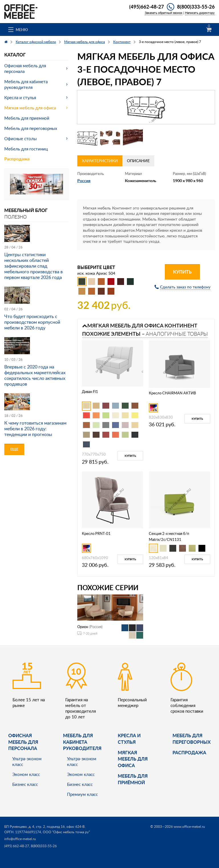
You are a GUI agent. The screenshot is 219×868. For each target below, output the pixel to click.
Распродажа (17, 159)
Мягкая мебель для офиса (30, 108)
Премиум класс (82, 794)
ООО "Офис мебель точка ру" (66, 832)
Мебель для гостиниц (26, 149)
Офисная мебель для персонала (25, 68)
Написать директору (200, 13)
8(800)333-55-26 (196, 7)
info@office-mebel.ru (20, 839)
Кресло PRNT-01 (96, 533)
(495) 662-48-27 (17, 846)
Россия (84, 181)
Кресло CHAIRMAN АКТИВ (172, 393)
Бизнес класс (25, 784)
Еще (14, 449)
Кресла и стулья (20, 97)
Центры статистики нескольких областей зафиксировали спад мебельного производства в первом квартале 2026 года (34, 266)
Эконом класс (26, 774)
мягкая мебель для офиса (133, 759)
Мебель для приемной (27, 118)
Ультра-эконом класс (27, 761)
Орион (83, 627)
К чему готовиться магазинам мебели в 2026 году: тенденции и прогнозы (35, 429)
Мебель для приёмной (133, 779)
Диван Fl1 (90, 392)
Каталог (15, 55)
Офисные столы (21, 138)
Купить (182, 272)
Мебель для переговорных (31, 128)
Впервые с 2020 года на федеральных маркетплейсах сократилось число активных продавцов (35, 375)
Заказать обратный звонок (164, 13)
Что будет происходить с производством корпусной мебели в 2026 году (32, 322)
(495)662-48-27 (147, 7)
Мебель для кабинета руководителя (26, 84)
